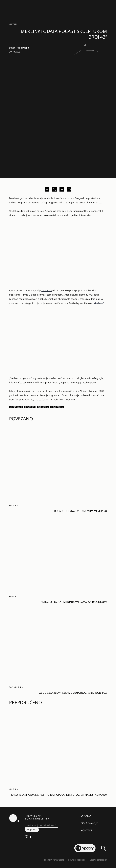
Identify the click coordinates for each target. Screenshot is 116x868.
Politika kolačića (77, 860)
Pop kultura (16, 687)
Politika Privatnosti (54, 860)
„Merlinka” (98, 303)
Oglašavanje (89, 823)
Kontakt (87, 830)
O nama (86, 816)
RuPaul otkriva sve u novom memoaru (81, 511)
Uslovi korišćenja (98, 860)
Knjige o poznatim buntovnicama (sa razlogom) (74, 602)
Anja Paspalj (23, 48)
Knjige (13, 597)
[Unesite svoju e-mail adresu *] (41, 825)
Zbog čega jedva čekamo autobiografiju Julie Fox (73, 693)
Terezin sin (47, 290)
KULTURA (13, 24)
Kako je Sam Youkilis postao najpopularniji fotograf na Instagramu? (59, 795)
